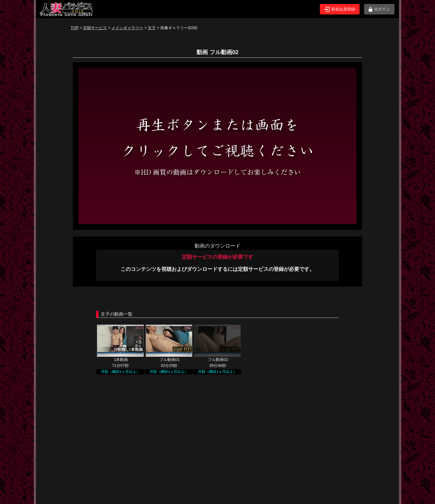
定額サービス (95, 28)
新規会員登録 (340, 9)
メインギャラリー (127, 28)
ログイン (379, 9)
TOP (75, 28)
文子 (152, 28)
